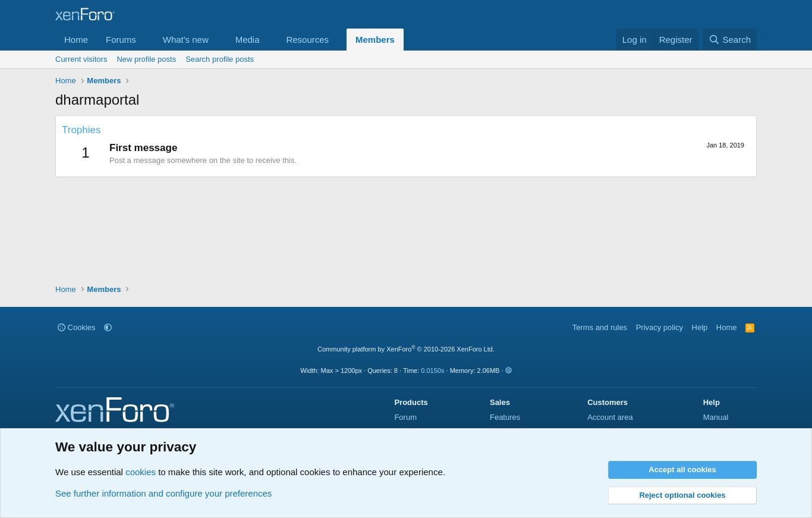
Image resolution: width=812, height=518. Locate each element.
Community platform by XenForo (406, 349)
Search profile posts (220, 59)
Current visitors (81, 59)
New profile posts (146, 59)
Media (248, 40)
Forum (405, 417)
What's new (186, 40)
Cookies (77, 327)
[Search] (730, 40)
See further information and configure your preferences (163, 493)
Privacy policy (660, 327)
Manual (716, 417)
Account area (610, 417)
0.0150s (432, 371)
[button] (146, 40)
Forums (121, 40)
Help (700, 327)
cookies (141, 472)
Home (76, 40)
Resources (307, 40)
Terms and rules (600, 327)
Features (505, 417)
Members (375, 40)
